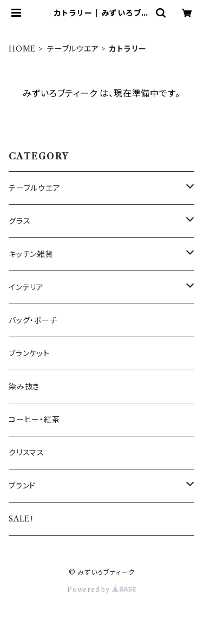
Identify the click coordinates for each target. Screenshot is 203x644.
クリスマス (27, 453)
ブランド (22, 486)
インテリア (26, 287)
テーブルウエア (73, 49)
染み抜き (24, 387)
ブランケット (29, 353)
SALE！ (22, 519)
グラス (19, 221)
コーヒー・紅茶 (34, 420)
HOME (22, 49)
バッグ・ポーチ (33, 320)
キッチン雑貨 (31, 254)
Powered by (101, 590)
